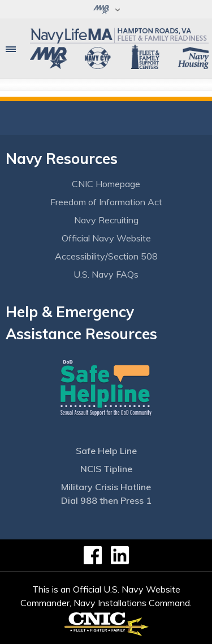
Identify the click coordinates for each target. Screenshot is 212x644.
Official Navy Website (106, 238)
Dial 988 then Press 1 (106, 500)
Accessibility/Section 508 (106, 256)
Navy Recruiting (106, 220)
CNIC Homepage (106, 184)
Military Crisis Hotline (106, 487)
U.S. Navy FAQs (106, 274)
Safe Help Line (106, 451)
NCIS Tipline (106, 469)
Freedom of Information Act (106, 202)
